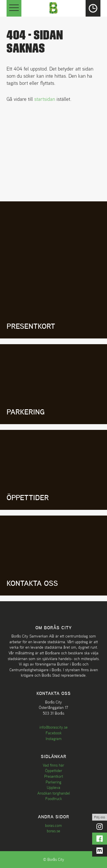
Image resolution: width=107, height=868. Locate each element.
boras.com (53, 825)
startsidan (45, 99)
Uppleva (53, 787)
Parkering (53, 782)
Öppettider (54, 771)
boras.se (53, 831)
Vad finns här (53, 765)
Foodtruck (54, 799)
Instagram (54, 739)
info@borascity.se (53, 727)
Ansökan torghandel (54, 793)
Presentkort (54, 776)
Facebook (54, 733)
